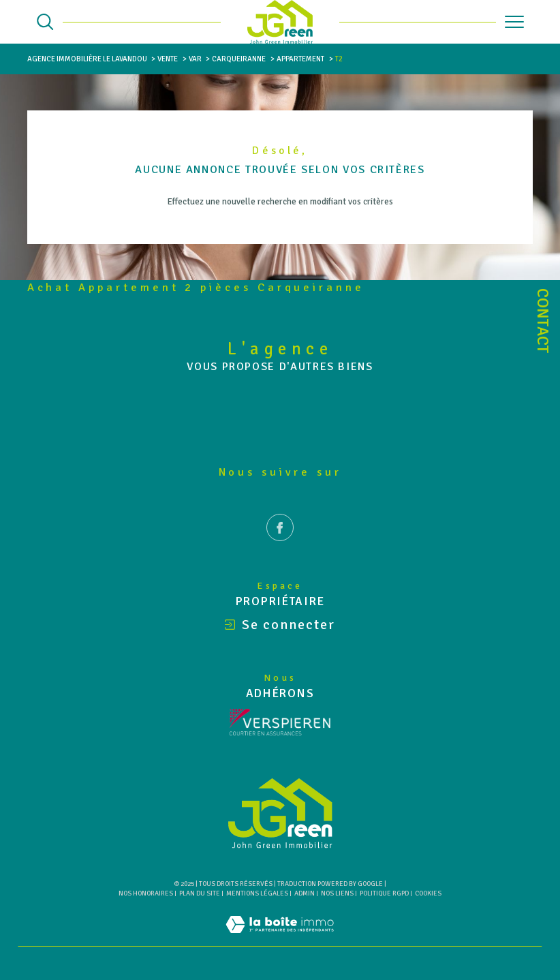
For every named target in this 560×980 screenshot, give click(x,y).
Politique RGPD (384, 893)
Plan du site (200, 893)
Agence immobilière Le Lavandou (87, 59)
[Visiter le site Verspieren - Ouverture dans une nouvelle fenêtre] (280, 722)
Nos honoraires (146, 893)
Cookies (428, 894)
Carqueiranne (239, 59)
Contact (543, 321)
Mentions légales (257, 893)
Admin (305, 893)
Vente (168, 59)
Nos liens (337, 893)
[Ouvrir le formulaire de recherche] (45, 22)
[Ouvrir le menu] (514, 22)
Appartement (300, 59)
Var (195, 59)
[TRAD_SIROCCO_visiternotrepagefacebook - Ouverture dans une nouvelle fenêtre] (280, 547)
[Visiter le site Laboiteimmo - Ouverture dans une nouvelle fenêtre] (280, 939)
